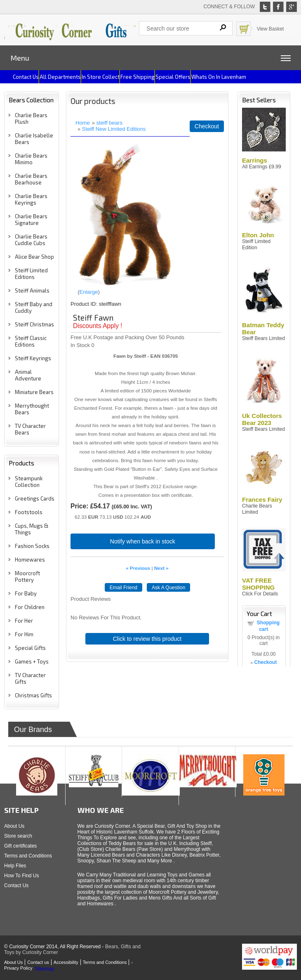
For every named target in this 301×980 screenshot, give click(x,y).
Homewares (30, 560)
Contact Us (16, 886)
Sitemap (44, 969)
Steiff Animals (32, 290)
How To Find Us (21, 876)
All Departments (60, 77)
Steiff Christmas (34, 324)
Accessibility (66, 962)
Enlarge (89, 292)
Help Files (15, 866)
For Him (24, 634)
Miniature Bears (34, 392)
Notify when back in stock (143, 541)
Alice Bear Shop (34, 257)
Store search (18, 836)
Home (83, 123)
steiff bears (109, 123)
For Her (24, 621)
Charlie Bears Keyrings (31, 199)
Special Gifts (30, 648)
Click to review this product (147, 639)
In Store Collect (101, 77)
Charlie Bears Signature (31, 220)
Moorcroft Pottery (27, 576)
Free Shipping (138, 77)
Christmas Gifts (33, 695)
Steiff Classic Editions (31, 341)
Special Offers (173, 77)
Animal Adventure (28, 375)
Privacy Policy (18, 968)
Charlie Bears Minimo (31, 159)
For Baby (26, 593)
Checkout (207, 126)
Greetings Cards (35, 498)
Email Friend (123, 588)
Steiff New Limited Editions (114, 129)
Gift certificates (20, 846)
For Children (30, 607)
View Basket (270, 29)
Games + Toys (32, 661)
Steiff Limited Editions (31, 274)
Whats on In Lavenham (219, 77)
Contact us (26, 77)
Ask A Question (168, 588)
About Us (14, 826)
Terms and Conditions (28, 856)
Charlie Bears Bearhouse (31, 179)
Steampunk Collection (29, 482)
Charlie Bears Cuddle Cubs (31, 240)
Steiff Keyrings (33, 358)
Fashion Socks (32, 546)
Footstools (29, 512)
